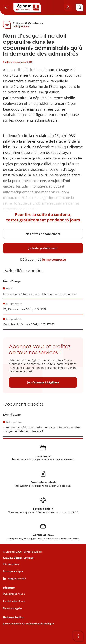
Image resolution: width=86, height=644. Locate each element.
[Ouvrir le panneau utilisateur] (68, 7)
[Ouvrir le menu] (6, 7)
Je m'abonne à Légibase (43, 382)
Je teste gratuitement (43, 248)
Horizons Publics (13, 617)
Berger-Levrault (17, 579)
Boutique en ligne (13, 571)
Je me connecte (54, 259)
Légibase (9, 587)
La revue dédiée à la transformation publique (28, 624)
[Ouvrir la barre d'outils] (78, 636)
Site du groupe (11, 564)
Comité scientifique (14, 601)
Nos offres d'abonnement (43, 234)
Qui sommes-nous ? (14, 594)
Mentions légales (13, 608)
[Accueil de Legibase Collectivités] (27, 7)
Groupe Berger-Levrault (18, 558)
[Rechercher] (80, 7)
